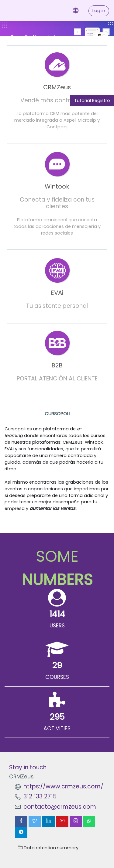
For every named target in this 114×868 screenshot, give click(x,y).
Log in (99, 11)
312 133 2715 (40, 796)
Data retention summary (48, 848)
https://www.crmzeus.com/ (63, 786)
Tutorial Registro (92, 100)
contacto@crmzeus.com (60, 807)
